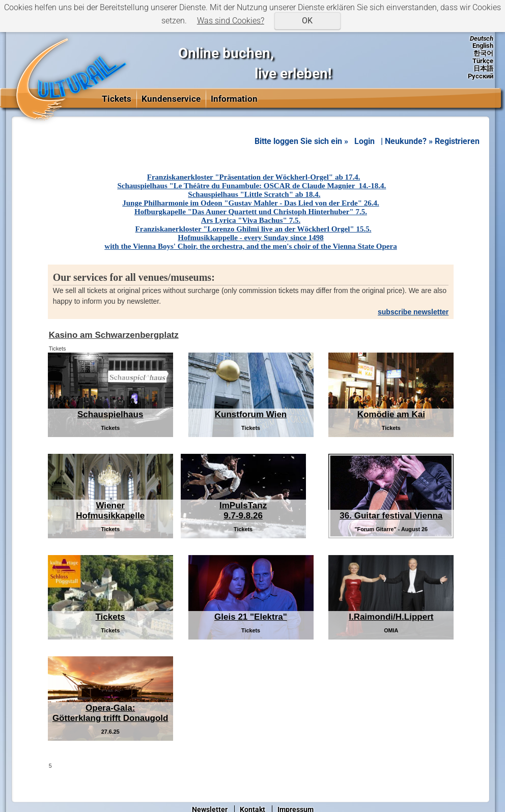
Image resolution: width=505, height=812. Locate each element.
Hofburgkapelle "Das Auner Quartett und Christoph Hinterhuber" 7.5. (251, 212)
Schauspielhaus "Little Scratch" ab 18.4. (254, 194)
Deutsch (482, 38)
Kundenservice (171, 99)
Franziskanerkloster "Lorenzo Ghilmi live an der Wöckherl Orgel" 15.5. (254, 229)
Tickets (117, 99)
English (483, 46)
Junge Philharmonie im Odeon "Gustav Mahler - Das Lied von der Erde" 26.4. (250, 203)
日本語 (483, 68)
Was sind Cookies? (231, 21)
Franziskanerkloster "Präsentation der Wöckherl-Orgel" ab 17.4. (254, 177)
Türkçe (483, 61)
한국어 (483, 53)
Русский (481, 76)
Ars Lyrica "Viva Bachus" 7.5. (251, 220)
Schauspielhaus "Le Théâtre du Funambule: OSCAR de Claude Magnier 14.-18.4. (251, 186)
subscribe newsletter (413, 312)
